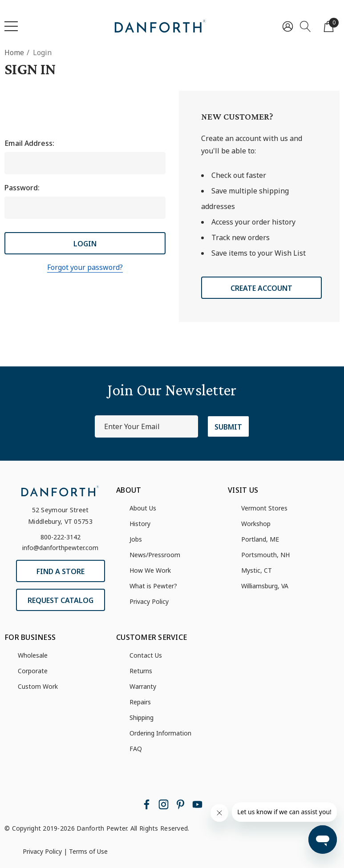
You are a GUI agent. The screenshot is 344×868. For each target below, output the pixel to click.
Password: (22, 188)
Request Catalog (61, 600)
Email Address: (29, 143)
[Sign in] (288, 26)
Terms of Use (88, 851)
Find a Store (61, 571)
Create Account (261, 288)
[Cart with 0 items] (329, 26)
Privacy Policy (42, 851)
